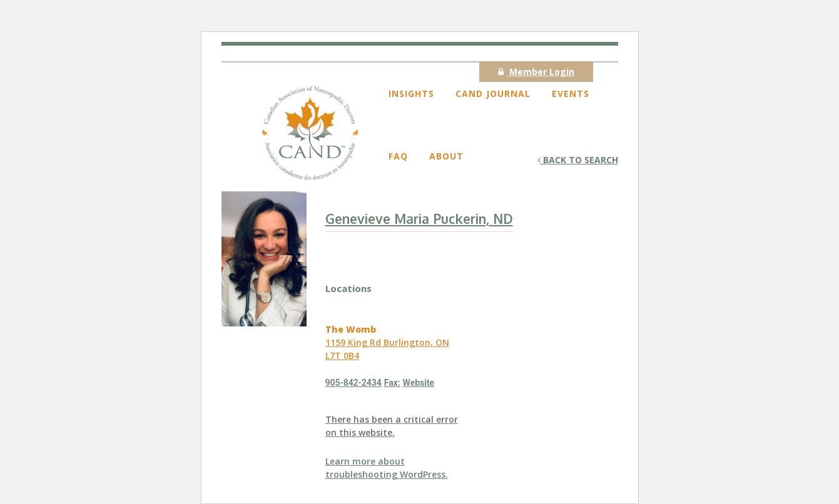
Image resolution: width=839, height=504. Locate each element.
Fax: (392, 383)
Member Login (536, 72)
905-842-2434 (353, 383)
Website (419, 383)
